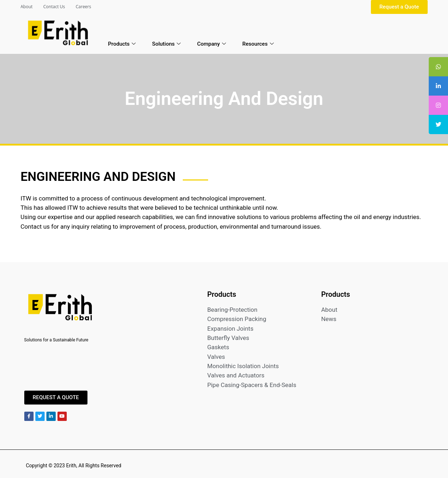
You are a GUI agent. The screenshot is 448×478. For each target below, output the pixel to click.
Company (212, 44)
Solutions (166, 44)
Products (122, 44)
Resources (258, 44)
